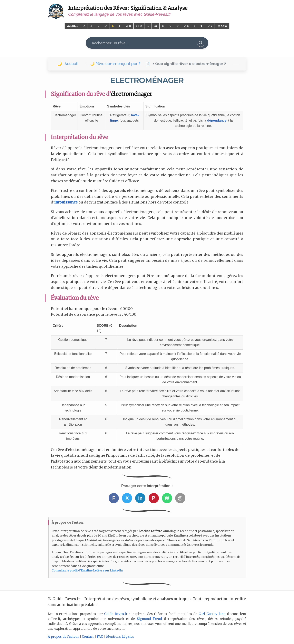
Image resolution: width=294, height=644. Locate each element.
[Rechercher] (201, 43)
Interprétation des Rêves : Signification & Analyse (128, 8)
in (140, 498)
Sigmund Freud (150, 619)
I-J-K (139, 26)
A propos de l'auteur (63, 637)
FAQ (100, 637)
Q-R (186, 26)
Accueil (73, 26)
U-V (210, 26)
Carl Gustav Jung (212, 614)
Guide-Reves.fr (116, 614)
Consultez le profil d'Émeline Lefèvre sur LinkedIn (87, 570)
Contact (88, 637)
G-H (128, 26)
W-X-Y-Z (222, 26)
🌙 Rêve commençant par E (115, 64)
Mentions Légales (120, 637)
